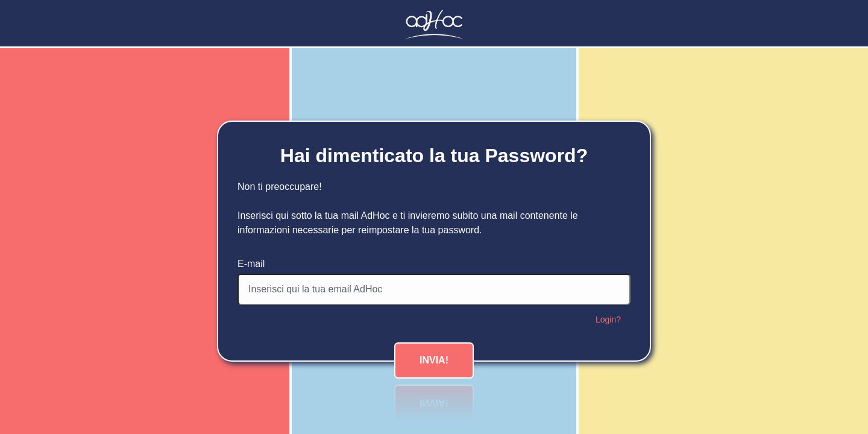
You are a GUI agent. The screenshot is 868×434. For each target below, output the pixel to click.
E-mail (251, 264)
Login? (608, 319)
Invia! (434, 360)
